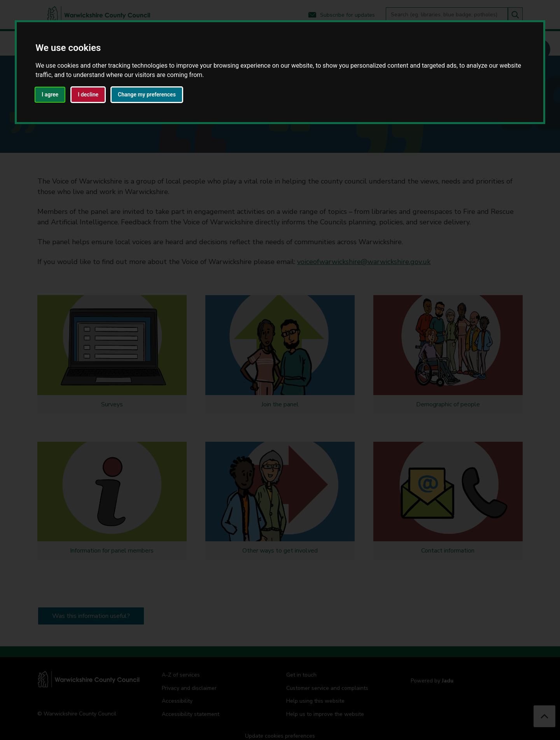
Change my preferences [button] (147, 94)
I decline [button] (88, 94)
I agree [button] (50, 94)
